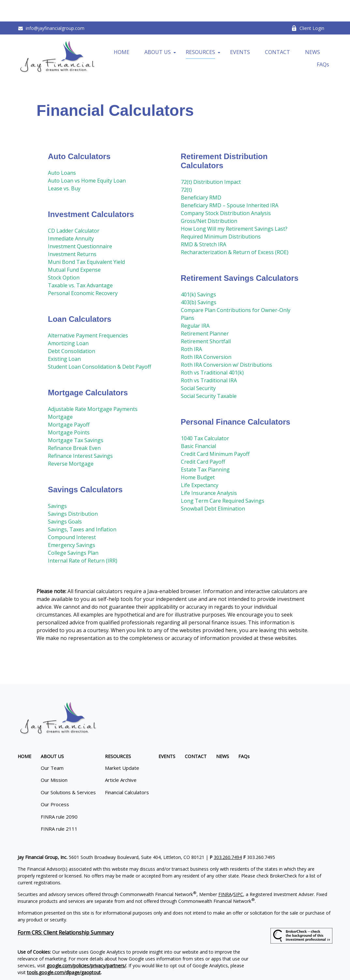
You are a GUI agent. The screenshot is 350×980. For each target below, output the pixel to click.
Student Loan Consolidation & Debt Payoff (100, 345)
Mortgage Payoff (69, 403)
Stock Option (64, 256)
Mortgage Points (69, 411)
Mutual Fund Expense (74, 248)
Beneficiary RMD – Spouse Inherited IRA (230, 184)
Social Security (198, 366)
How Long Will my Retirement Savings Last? (234, 207)
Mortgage (60, 395)
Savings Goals (65, 500)
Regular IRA (195, 304)
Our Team (52, 746)
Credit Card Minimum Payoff (215, 432)
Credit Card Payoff (203, 440)
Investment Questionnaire (80, 225)
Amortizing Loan (68, 321)
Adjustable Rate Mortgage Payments (93, 387)
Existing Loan (64, 337)
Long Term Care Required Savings (223, 479)
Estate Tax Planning (205, 448)
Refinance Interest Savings (80, 434)
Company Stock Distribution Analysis (226, 191)
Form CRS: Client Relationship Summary (66, 911)
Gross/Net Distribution (209, 199)
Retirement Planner (205, 312)
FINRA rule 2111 (59, 807)
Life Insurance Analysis (209, 471)
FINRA (225, 872)
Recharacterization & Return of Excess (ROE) (235, 230)
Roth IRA (191, 327)
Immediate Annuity (71, 217)
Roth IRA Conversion (206, 335)
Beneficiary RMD (201, 176)
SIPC (238, 872)
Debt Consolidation (72, 329)
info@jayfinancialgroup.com (51, 7)
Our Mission (54, 758)
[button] (122, 31)
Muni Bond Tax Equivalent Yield (86, 240)
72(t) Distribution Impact (211, 160)
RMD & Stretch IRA (204, 223)
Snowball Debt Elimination (213, 487)
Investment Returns (72, 232)
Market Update (122, 746)
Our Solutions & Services (68, 770)
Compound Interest (72, 515)
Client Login (308, 7)
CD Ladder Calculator (74, 209)
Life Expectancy (200, 463)
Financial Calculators (127, 770)
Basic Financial (198, 424)
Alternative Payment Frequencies (88, 314)
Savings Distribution (73, 492)
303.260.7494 (228, 835)
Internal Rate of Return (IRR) (83, 539)
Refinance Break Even (74, 426)
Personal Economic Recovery (83, 271)
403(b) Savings (199, 280)
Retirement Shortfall (206, 320)
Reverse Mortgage (71, 442)
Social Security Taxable (209, 374)
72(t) (186, 168)
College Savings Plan (73, 531)
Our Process (55, 783)
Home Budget (198, 456)
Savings (57, 484)
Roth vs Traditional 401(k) (212, 351)
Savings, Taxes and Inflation (82, 508)
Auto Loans (62, 151)
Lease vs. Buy (64, 167)
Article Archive (121, 758)
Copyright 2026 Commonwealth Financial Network (131, 962)
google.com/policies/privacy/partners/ (86, 944)
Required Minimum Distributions (221, 215)
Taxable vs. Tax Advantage (80, 264)
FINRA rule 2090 (59, 795)
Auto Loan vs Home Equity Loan (87, 159)
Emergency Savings (72, 523)
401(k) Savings (198, 273)
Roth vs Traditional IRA (209, 359)
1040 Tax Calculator (205, 416)
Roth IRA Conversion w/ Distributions (226, 343)
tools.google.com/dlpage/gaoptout (64, 951)
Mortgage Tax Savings (76, 418)
